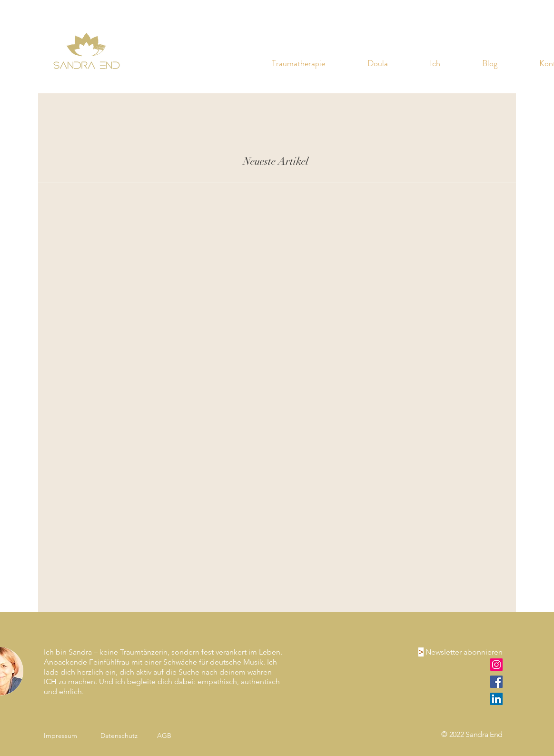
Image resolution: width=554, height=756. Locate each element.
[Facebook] (496, 682)
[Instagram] (496, 665)
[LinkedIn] (496, 699)
